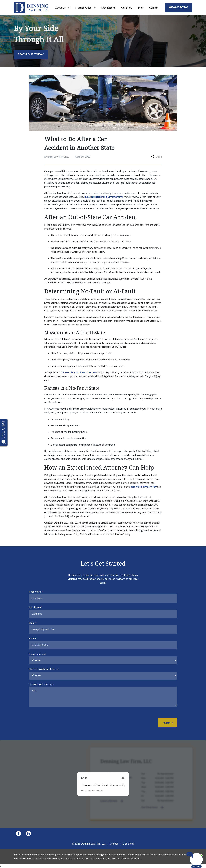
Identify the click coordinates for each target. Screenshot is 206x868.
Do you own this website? (92, 790)
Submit (168, 723)
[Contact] (154, 8)
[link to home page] (31, 7)
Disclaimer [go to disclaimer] (128, 844)
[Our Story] (127, 8)
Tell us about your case (41, 684)
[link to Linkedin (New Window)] (28, 833)
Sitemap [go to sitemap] (114, 844)
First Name (35, 592)
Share (157, 157)
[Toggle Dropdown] (69, 8)
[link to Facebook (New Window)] (19, 833)
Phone (32, 638)
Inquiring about (37, 654)
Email (32, 623)
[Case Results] (108, 8)
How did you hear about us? (44, 669)
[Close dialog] (123, 778)
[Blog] (141, 8)
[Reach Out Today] (31, 55)
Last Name (35, 607)
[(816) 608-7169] (179, 8)
